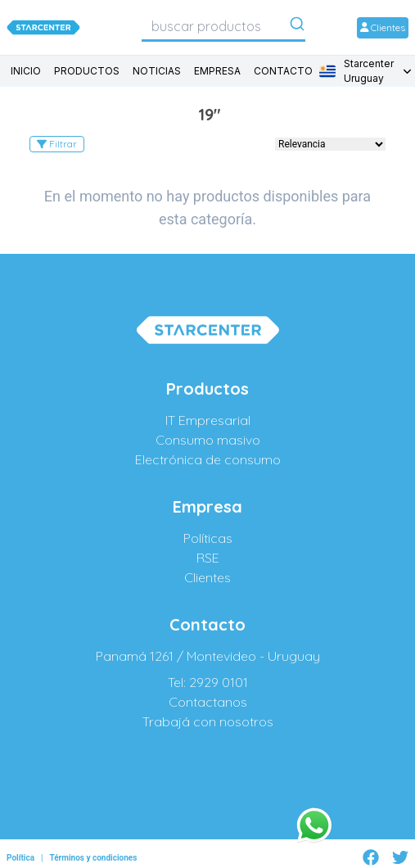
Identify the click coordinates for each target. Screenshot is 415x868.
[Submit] (297, 27)
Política (20, 858)
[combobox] (223, 26)
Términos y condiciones (93, 858)
